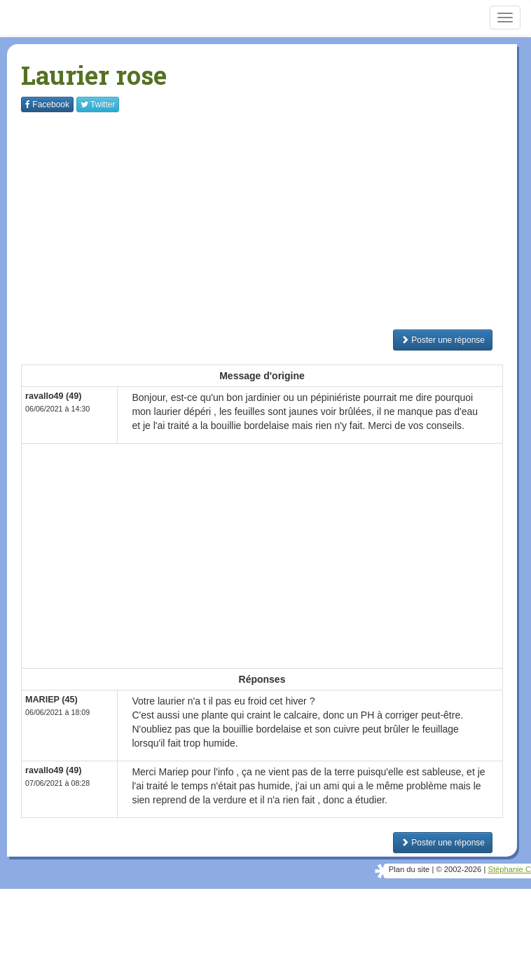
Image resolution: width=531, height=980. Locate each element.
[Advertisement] (276, 221)
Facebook (47, 104)
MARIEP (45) (51, 700)
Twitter (98, 104)
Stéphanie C (509, 869)
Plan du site (409, 869)
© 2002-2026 (458, 869)
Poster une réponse (443, 340)
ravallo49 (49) (54, 396)
